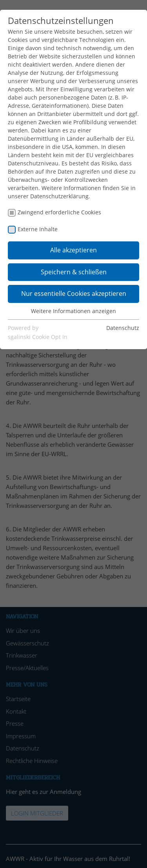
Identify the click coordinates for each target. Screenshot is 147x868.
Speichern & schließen (74, 272)
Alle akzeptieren (73, 250)
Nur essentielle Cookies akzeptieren (74, 294)
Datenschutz (123, 328)
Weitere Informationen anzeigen (73, 311)
